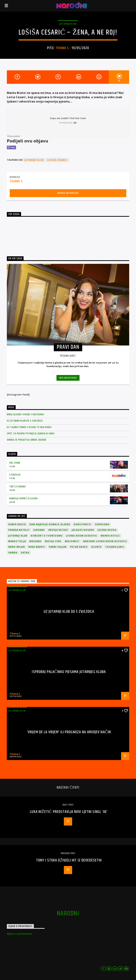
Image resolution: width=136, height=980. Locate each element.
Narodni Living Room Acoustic (105, 541)
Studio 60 (15, 475)
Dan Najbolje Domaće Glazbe (50, 524)
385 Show (15, 463)
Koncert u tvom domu (47, 536)
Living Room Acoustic (82, 536)
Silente (96, 547)
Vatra (25, 553)
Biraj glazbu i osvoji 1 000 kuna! (25, 414)
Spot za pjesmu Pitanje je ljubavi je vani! (31, 434)
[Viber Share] (11, 147)
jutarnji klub (34, 160)
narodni (68, 914)
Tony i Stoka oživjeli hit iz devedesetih (69, 860)
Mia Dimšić (72, 541)
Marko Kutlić (110, 536)
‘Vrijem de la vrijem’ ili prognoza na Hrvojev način (69, 732)
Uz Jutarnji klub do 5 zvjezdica (25, 421)
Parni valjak (58, 547)
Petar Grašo (79, 547)
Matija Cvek (53, 541)
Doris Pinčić (83, 524)
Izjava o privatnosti (19, 934)
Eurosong (102, 524)
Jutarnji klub (68, 24)
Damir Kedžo (17, 524)
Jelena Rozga (107, 530)
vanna (13, 553)
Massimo (35, 541)
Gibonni (39, 530)
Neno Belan (17, 547)
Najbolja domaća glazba (23, 498)
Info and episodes (68, 378)
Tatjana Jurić (115, 547)
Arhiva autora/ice (68, 193)
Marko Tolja (17, 541)
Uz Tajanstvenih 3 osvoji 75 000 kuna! (29, 427)
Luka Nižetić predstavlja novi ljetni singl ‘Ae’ (69, 812)
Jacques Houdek (83, 530)
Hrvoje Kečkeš (58, 530)
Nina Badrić (37, 547)
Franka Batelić (19, 530)
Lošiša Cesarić (57, 160)
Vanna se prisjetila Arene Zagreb (27, 440)
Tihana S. (63, 48)
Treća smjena (17, 487)
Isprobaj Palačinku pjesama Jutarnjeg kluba (69, 672)
